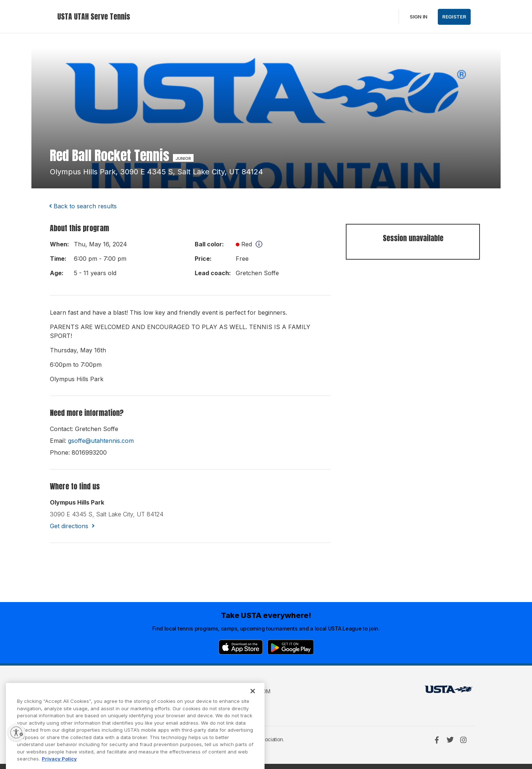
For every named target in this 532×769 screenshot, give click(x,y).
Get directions (69, 526)
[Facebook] (437, 740)
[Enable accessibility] (16, 732)
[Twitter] (450, 740)
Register (454, 17)
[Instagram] (463, 740)
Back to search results (85, 206)
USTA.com (258, 691)
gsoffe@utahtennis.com (101, 441)
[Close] (253, 703)
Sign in (419, 17)
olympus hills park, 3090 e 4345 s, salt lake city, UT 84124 (156, 172)
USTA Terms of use (176, 691)
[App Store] (241, 647)
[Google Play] (291, 647)
